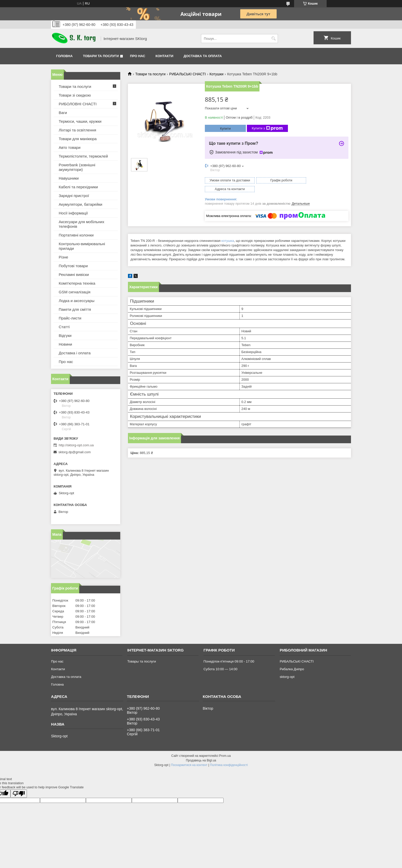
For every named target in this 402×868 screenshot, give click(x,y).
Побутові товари (73, 266)
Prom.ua (225, 756)
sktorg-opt (287, 677)
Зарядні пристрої (74, 196)
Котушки (216, 74)
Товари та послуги (101, 56)
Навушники (69, 178)
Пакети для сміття (75, 309)
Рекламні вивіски (74, 275)
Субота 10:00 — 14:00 (220, 669)
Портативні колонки (76, 235)
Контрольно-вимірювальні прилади (82, 246)
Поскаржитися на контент (189, 765)
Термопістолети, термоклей (83, 156)
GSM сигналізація (75, 292)
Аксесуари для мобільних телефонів (82, 224)
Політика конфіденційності (229, 765)
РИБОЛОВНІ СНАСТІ (78, 104)
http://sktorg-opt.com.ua (76, 445)
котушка (228, 232)
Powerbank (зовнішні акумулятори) (77, 167)
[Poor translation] (19, 794)
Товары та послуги (142, 661)
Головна (64, 56)
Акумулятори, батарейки (81, 204)
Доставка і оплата (75, 353)
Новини (65, 344)
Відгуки (65, 335)
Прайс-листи (70, 318)
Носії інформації (73, 213)
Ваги (63, 113)
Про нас (138, 56)
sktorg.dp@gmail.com (75, 452)
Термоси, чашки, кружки (80, 121)
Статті (64, 327)
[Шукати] (273, 39)
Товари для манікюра (78, 139)
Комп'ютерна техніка (77, 283)
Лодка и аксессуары (77, 301)
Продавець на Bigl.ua (201, 760)
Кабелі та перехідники (78, 187)
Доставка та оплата (203, 56)
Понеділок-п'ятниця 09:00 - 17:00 (229, 661)
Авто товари (70, 147)
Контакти (165, 56)
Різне (63, 257)
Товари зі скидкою (75, 95)
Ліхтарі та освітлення (77, 130)
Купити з (267, 128)
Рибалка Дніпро (292, 669)
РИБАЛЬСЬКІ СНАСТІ (188, 74)
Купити (225, 128)
